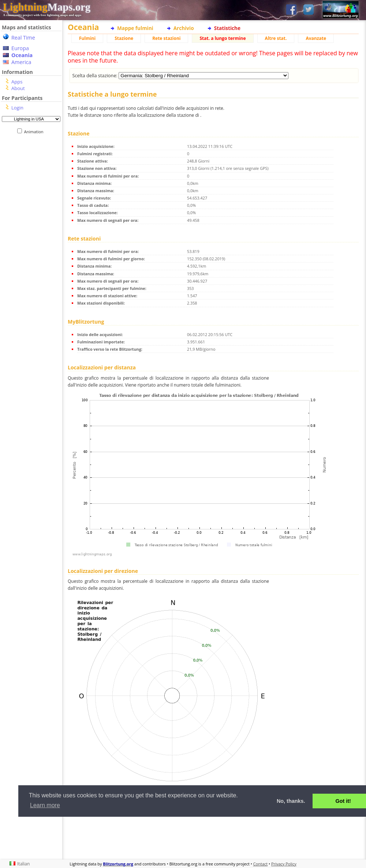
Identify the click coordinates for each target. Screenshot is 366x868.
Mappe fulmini (135, 28)
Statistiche (227, 28)
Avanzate (316, 38)
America (21, 62)
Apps (17, 82)
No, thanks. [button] (291, 801)
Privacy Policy (284, 864)
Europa (20, 48)
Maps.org (47, 7)
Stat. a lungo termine (223, 38)
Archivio (184, 28)
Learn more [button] (45, 805)
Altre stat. (276, 38)
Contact (261, 864)
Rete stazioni (166, 38)
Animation (35, 132)
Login (17, 108)
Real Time (23, 38)
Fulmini (87, 38)
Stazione (124, 38)
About (18, 88)
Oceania (22, 55)
